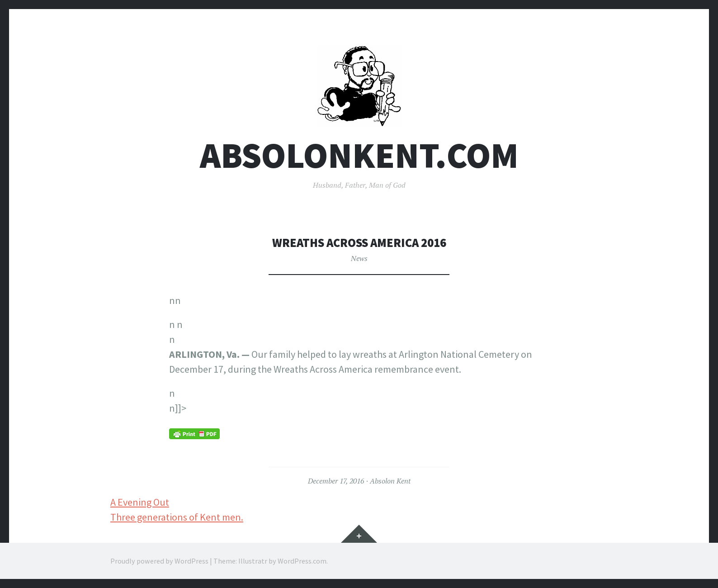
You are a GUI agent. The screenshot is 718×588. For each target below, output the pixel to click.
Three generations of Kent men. (177, 517)
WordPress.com (302, 561)
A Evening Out (140, 502)
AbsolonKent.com (359, 155)
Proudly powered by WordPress (159, 561)
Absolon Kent (390, 481)
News (359, 258)
